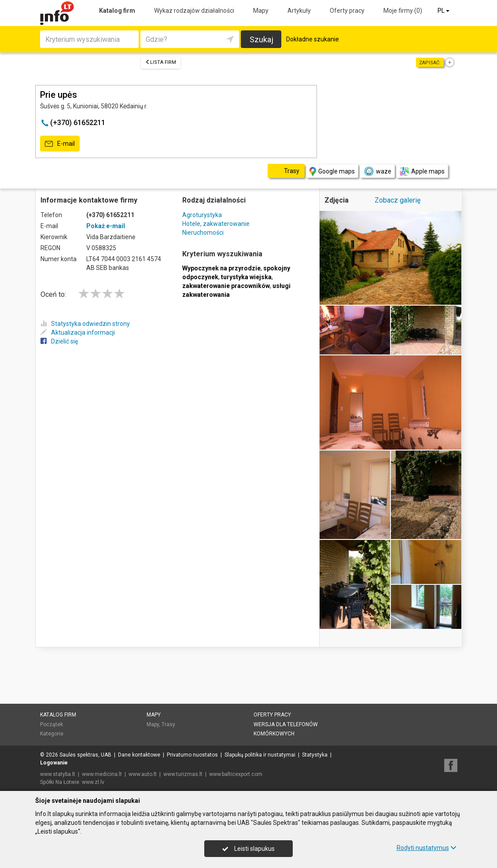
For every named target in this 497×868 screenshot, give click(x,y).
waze (377, 171)
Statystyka (315, 755)
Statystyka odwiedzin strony (85, 324)
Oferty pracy (347, 11)
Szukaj (261, 39)
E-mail (60, 144)
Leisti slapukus (248, 849)
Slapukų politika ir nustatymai (260, 755)
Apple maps (422, 172)
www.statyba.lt (58, 774)
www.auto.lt (143, 774)
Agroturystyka (202, 215)
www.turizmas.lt (183, 774)
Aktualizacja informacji (78, 332)
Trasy (168, 724)
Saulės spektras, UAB (85, 755)
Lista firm (161, 62)
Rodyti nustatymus (427, 848)
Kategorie (52, 734)
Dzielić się (59, 341)
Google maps (332, 172)
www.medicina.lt (102, 774)
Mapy (261, 11)
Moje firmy (403, 11)
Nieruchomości (203, 233)
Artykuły (299, 11)
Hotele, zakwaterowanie (216, 224)
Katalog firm (117, 11)
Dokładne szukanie (313, 39)
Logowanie (54, 763)
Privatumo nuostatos (192, 755)
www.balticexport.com (236, 774)
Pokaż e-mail (106, 226)
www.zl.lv (93, 782)
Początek (52, 724)
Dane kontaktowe (139, 755)
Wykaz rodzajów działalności (194, 11)
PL (444, 11)
